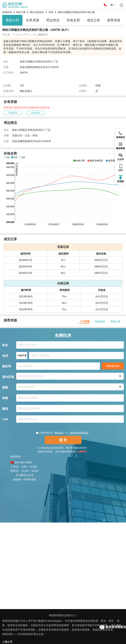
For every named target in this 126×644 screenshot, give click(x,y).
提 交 (63, 440)
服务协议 (59, 433)
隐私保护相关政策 (79, 433)
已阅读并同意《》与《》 (63, 433)
